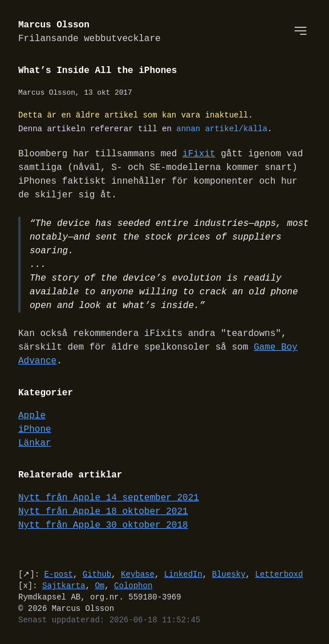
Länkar (35, 443)
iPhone (35, 430)
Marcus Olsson (90, 32)
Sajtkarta (64, 586)
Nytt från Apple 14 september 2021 (109, 498)
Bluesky (229, 574)
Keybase (138, 574)
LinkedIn (183, 574)
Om (99, 586)
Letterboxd (279, 574)
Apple (32, 416)
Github (97, 574)
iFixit (199, 154)
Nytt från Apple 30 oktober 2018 (103, 525)
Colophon (133, 586)
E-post (59, 574)
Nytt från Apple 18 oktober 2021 (103, 512)
